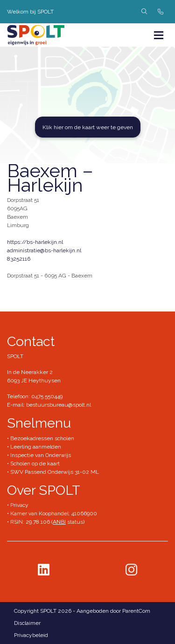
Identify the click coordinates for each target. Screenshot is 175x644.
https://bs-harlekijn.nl (35, 242)
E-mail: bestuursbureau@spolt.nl (49, 405)
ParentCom (136, 611)
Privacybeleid (31, 635)
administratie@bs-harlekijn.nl (44, 250)
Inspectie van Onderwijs (40, 455)
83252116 (19, 259)
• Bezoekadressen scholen (41, 438)
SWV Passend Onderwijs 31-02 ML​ (55, 472)
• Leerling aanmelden (34, 447)
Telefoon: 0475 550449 (35, 396)
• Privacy (18, 505)
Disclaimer (27, 623)
